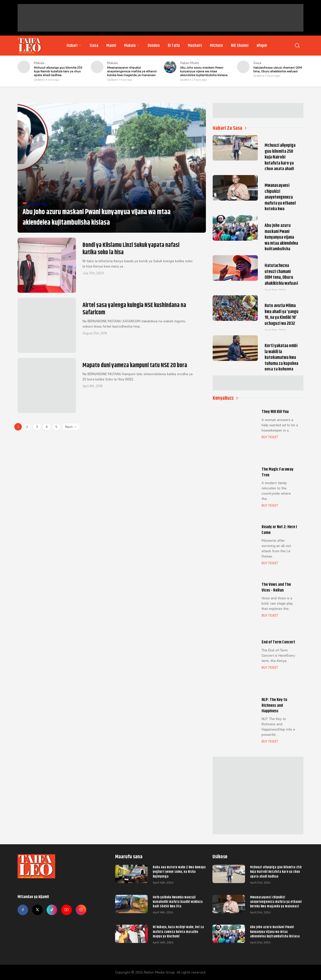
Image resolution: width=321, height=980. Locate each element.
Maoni (111, 46)
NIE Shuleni (240, 46)
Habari (74, 46)
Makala (132, 46)
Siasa (94, 46)
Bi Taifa (174, 46)
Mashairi (195, 46)
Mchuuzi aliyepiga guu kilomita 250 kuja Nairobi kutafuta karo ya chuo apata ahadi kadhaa (276, 872)
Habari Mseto (190, 63)
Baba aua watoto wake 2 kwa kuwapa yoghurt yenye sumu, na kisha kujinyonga (179, 872)
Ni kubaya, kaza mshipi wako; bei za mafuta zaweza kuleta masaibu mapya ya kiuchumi (178, 931)
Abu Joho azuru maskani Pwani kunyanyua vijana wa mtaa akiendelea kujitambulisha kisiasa (275, 931)
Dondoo (154, 46)
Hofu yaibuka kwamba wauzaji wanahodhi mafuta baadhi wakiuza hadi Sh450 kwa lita (178, 902)
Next (71, 427)
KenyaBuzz (225, 398)
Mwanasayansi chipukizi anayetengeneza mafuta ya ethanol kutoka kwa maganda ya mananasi (276, 902)
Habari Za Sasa (230, 128)
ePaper (262, 46)
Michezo (216, 46)
